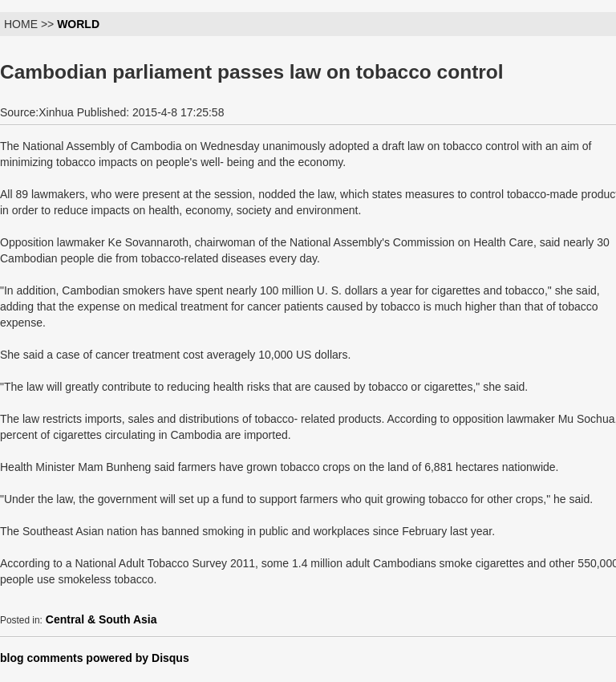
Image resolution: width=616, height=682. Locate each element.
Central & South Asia (101, 619)
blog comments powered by (95, 658)
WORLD (78, 24)
